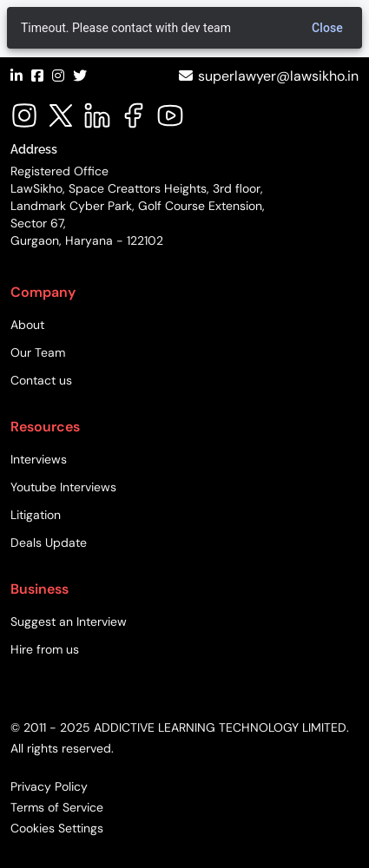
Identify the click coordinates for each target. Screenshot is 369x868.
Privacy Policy (49, 786)
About (27, 325)
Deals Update (49, 542)
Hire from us (45, 649)
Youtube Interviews (63, 487)
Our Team (38, 352)
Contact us (41, 380)
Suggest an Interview (69, 621)
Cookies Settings (57, 828)
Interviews (39, 459)
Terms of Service (57, 807)
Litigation (36, 515)
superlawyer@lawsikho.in (278, 76)
